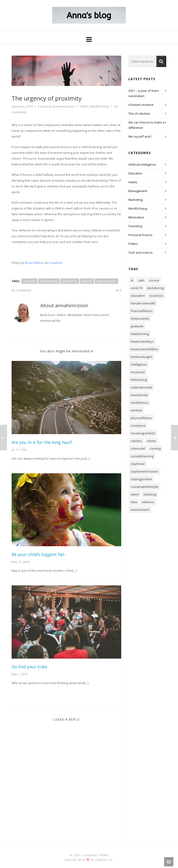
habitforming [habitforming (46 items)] (140, 334)
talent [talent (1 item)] (135, 494)
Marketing (135, 200)
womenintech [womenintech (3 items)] (140, 510)
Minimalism (136, 217)
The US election (139, 114)
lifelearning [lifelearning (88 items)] (139, 380)
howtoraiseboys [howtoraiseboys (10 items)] (142, 341)
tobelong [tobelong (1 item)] (150, 494)
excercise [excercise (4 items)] (156, 296)
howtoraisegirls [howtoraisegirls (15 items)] (142, 357)
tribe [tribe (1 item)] (134, 502)
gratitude (29, 281)
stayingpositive (106, 281)
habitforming (49, 281)
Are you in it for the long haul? (42, 442)
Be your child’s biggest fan (38, 554)
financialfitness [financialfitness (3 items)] (142, 311)
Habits (84, 106)
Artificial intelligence (142, 164)
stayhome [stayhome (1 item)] (138, 464)
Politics (133, 244)
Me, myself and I (140, 136)
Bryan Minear (34, 263)
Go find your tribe (29, 667)
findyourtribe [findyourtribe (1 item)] (140, 319)
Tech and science (141, 253)
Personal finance (140, 235)
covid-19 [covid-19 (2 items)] (137, 288)
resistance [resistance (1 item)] (138, 426)
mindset (87, 281)
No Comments (21, 290)
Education (135, 173)
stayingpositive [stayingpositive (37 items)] (141, 479)
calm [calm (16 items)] (141, 280)
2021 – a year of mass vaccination (144, 93)
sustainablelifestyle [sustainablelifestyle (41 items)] (145, 487)
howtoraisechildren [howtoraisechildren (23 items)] (144, 349)
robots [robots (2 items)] (151, 441)
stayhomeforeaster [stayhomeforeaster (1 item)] (145, 471)
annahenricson (64, 106)
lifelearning (70, 281)
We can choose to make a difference (146, 125)
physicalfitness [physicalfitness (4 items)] (141, 418)
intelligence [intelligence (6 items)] (139, 364)
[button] (161, 61)
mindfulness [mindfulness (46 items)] (140, 403)
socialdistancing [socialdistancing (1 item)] (142, 456)
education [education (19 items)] (138, 296)
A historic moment (141, 105)
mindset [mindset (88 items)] (136, 410)
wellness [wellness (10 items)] (148, 502)
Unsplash (56, 263)
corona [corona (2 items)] (154, 280)
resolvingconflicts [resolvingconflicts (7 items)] (143, 433)
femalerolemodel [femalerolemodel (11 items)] (143, 303)
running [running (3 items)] (155, 448)
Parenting (135, 226)
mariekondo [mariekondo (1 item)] (139, 395)
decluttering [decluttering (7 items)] (155, 288)
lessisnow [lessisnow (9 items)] (138, 372)
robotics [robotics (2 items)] (136, 441)
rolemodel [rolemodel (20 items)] (138, 448)
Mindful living (99, 106)
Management (138, 191)
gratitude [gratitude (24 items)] (137, 326)
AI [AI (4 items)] (132, 280)
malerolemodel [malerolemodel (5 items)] (141, 387)
